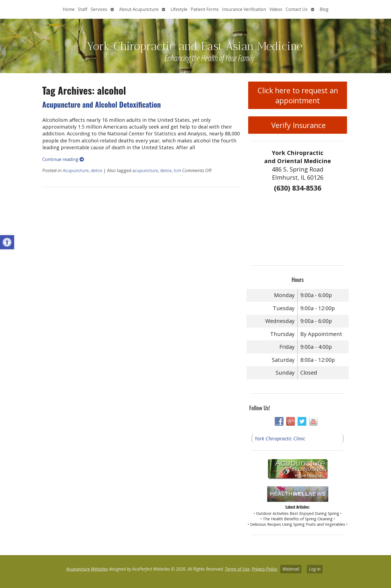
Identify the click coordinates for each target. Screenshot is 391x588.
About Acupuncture (139, 9)
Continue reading (63, 159)
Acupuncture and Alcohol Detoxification (102, 104)
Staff (83, 9)
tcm (177, 170)
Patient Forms (205, 9)
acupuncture (145, 170)
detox (97, 170)
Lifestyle (179, 9)
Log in (315, 569)
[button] (7, 242)
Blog (324, 9)
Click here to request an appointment (298, 95)
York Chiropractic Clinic (280, 438)
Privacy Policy (264, 569)
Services (99, 9)
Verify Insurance (298, 125)
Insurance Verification (244, 9)
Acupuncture (76, 170)
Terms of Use (237, 569)
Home (69, 9)
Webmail (291, 569)
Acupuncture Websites (87, 569)
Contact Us (297, 9)
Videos (276, 9)
